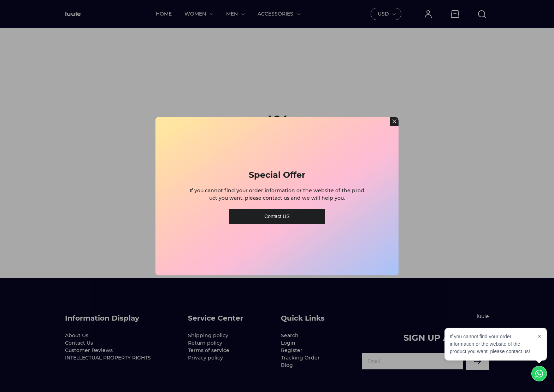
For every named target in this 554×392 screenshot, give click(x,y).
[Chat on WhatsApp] (539, 374)
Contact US (277, 213)
